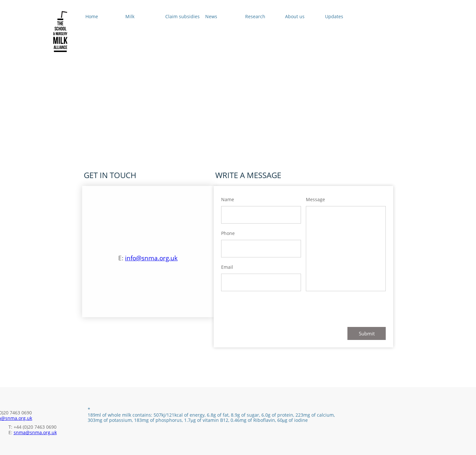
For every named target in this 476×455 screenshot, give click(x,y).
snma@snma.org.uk (35, 432)
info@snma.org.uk (151, 258)
